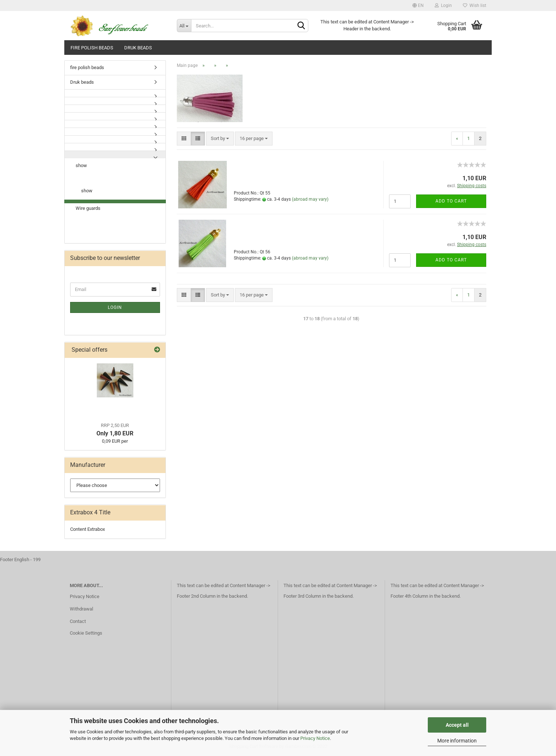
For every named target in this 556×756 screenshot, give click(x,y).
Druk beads (138, 48)
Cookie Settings (86, 633)
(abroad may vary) (310, 199)
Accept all (457, 725)
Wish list (475, 5)
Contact (78, 621)
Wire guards (88, 208)
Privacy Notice (315, 738)
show (81, 165)
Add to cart (451, 201)
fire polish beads (92, 48)
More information (457, 741)
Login (443, 5)
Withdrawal (81, 609)
